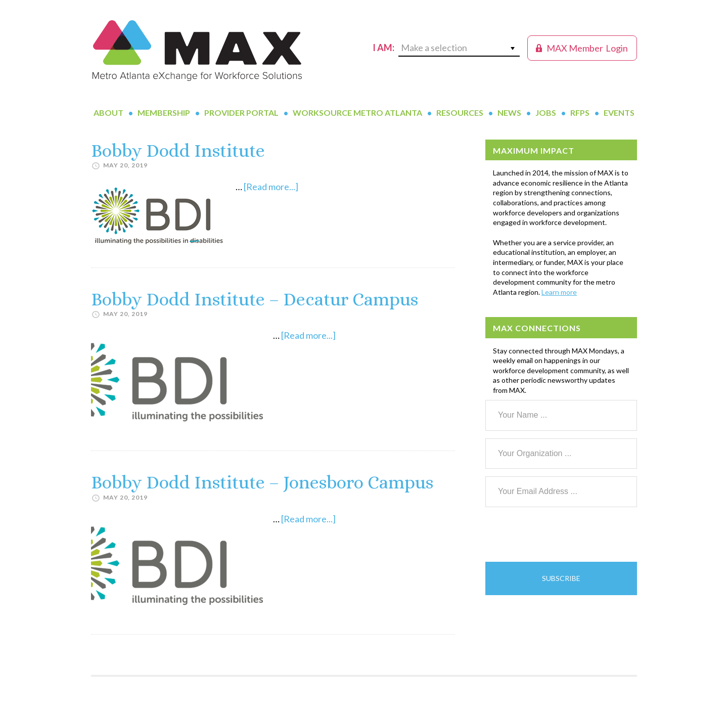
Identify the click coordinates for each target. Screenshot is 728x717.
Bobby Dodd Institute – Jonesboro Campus (262, 482)
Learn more (559, 292)
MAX (197, 51)
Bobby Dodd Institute (178, 150)
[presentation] (562, 534)
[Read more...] (271, 187)
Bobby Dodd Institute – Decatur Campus (255, 299)
